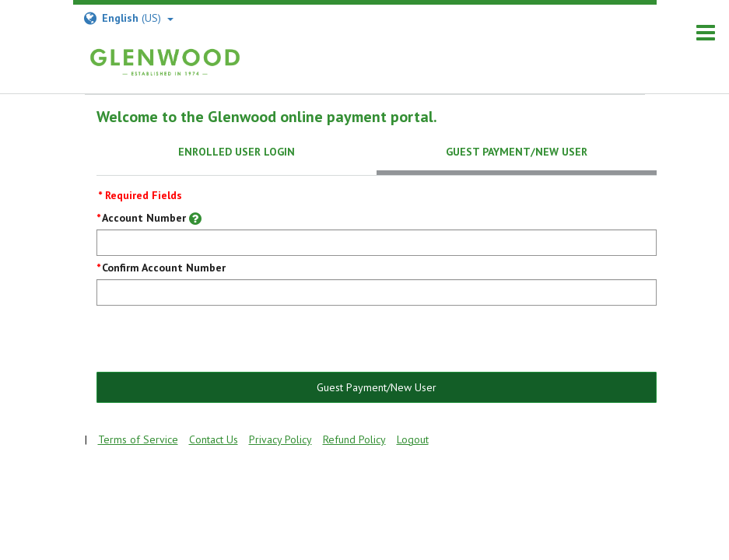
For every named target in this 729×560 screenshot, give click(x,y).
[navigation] (706, 33)
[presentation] (215, 340)
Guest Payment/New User (377, 387)
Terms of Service (138, 439)
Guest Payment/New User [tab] (517, 152)
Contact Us (214, 439)
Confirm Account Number (164, 268)
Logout (413, 439)
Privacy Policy (280, 439)
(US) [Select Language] (128, 18)
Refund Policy (354, 439)
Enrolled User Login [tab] (237, 152)
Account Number (144, 218)
